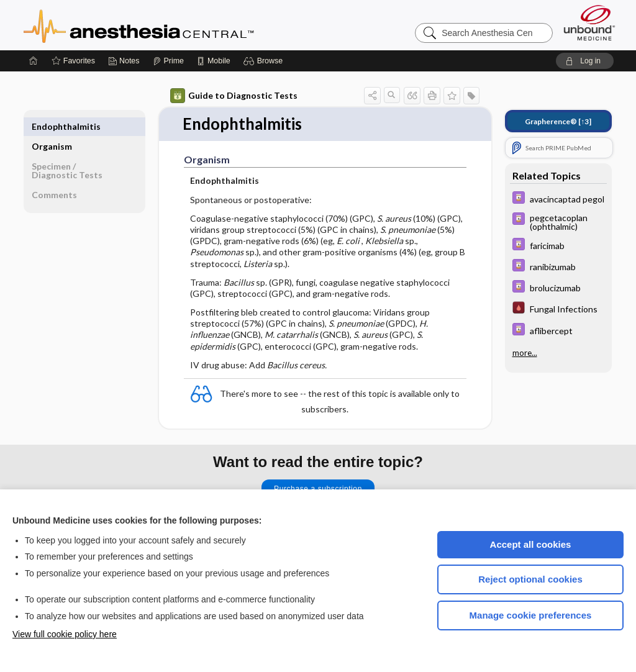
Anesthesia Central (178, 25)
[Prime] (168, 61)
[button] (265, 61)
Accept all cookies (531, 544)
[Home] (34, 61)
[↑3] (558, 121)
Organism (52, 126)
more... (525, 353)
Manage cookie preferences (531, 615)
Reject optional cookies (530, 579)
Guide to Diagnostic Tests (234, 96)
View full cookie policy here (65, 634)
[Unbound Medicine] (589, 23)
